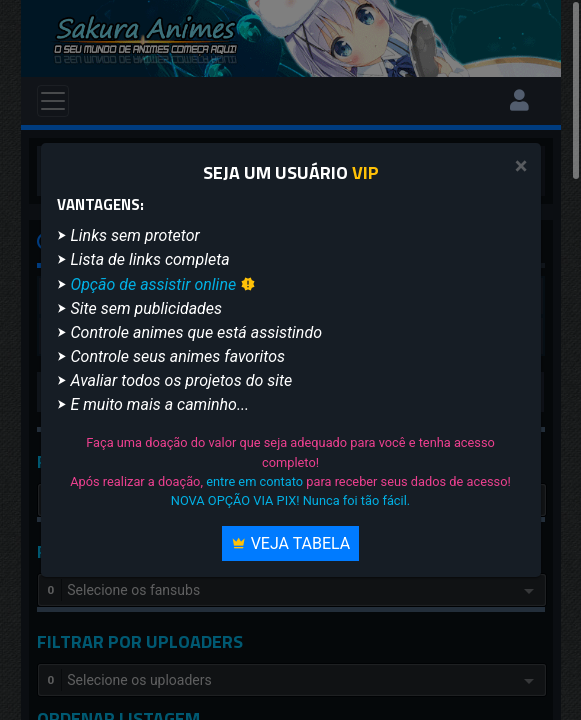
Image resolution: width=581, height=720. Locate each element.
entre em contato (254, 481)
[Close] (521, 166)
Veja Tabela (291, 543)
